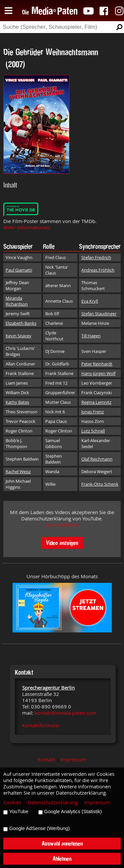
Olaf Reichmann (97, 459)
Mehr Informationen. (27, 227)
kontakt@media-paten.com (65, 713)
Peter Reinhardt (97, 364)
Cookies (12, 802)
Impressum (73, 759)
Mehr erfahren (62, 525)
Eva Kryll (90, 301)
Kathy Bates (17, 402)
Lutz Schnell (93, 431)
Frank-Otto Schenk (100, 484)
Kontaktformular (41, 725)
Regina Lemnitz (96, 402)
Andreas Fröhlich (98, 270)
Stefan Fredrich (96, 257)
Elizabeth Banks (21, 323)
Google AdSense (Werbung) (40, 828)
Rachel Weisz (18, 472)
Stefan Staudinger (99, 314)
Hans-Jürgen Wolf (98, 373)
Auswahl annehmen (62, 843)
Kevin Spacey (19, 336)
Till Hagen (91, 336)
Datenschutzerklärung (53, 802)
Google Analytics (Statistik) (73, 811)
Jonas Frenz (93, 412)
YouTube (19, 811)
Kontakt (46, 759)
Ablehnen (62, 859)
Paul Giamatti (19, 270)
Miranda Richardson (17, 301)
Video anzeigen (62, 543)
